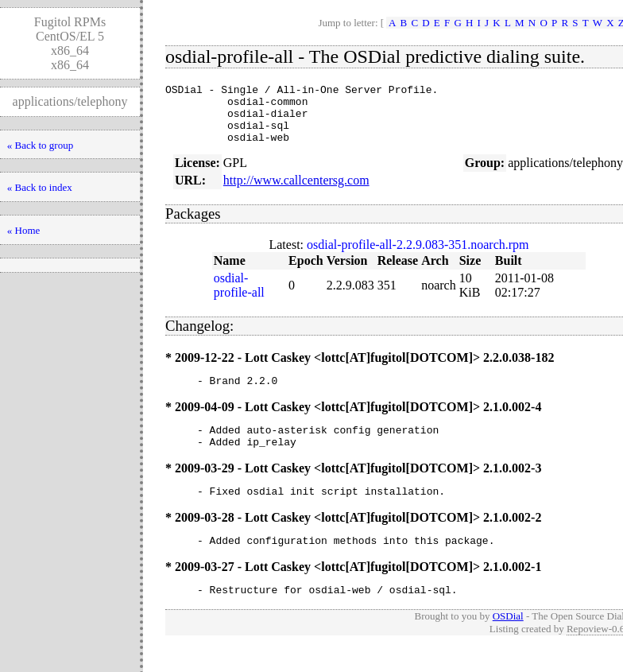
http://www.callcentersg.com (296, 192)
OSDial (508, 642)
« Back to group (40, 145)
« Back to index (40, 187)
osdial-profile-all (239, 297)
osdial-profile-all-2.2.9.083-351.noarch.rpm (418, 256)
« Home (24, 230)
